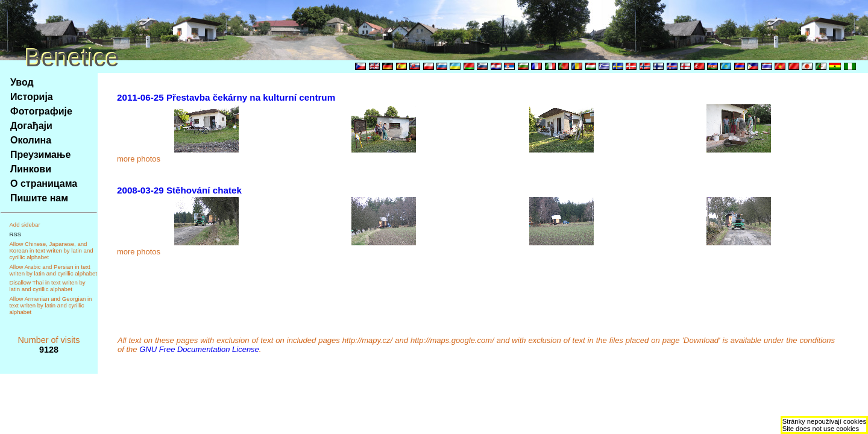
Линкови (31, 169)
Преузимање (40, 155)
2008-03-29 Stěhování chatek (179, 190)
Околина (31, 140)
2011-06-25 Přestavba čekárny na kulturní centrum (226, 97)
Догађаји (31, 126)
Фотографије (41, 111)
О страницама (44, 184)
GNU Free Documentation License (199, 349)
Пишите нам (39, 198)
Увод (22, 82)
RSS (15, 234)
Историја (32, 97)
